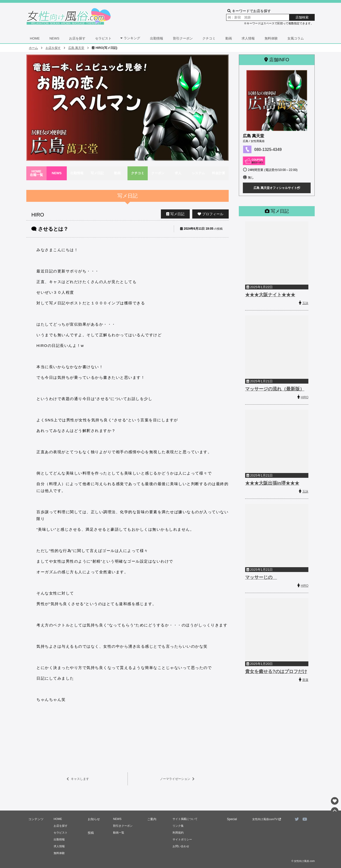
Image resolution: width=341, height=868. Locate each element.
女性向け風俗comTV (267, 819)
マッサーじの (261, 577)
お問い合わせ (181, 846)
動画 (229, 38)
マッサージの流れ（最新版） (275, 389)
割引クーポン (183, 38)
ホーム (33, 48)
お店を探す (77, 38)
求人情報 (248, 38)
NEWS (54, 38)
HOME (35, 38)
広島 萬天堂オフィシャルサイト (277, 188)
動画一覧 (119, 833)
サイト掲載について (185, 819)
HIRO (305, 397)
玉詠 (305, 303)
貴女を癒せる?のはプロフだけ (276, 672)
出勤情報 (157, 38)
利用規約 (178, 833)
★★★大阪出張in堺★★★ (272, 483)
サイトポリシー (182, 839)
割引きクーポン (123, 826)
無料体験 (271, 38)
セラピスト (103, 38)
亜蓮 (305, 680)
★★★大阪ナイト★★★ (270, 295)
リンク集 (178, 826)
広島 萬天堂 (76, 48)
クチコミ (209, 38)
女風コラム (296, 38)
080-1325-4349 (268, 150)
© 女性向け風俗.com (303, 861)
